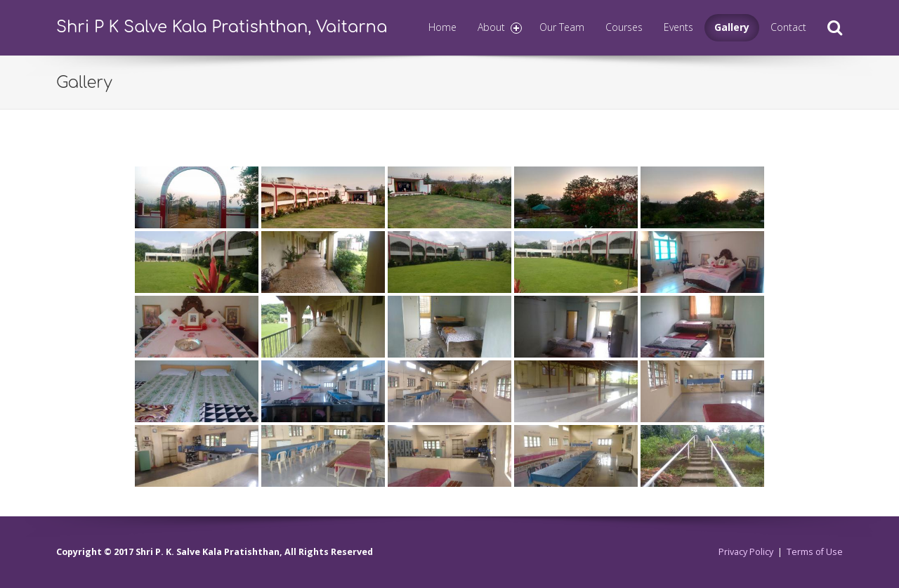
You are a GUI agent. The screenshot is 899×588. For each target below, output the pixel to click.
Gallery (732, 27)
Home (442, 27)
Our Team (562, 27)
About (500, 27)
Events (678, 27)
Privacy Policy (746, 552)
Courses (624, 27)
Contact (788, 27)
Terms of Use (815, 552)
